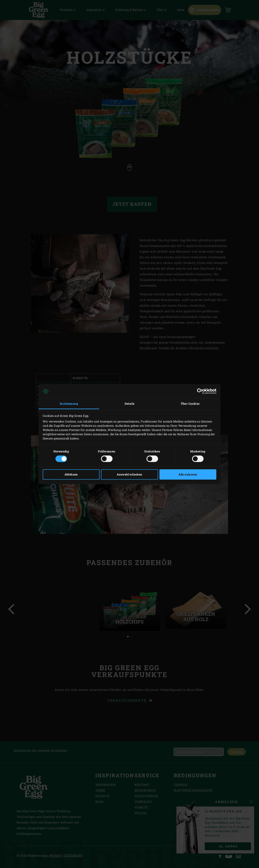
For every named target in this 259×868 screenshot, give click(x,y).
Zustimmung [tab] (69, 404)
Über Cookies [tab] (190, 404)
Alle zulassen (188, 475)
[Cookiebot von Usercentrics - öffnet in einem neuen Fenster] (199, 391)
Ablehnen (71, 475)
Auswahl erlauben (129, 475)
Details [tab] (130, 404)
